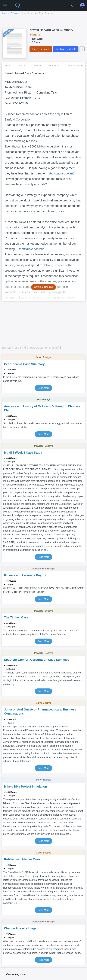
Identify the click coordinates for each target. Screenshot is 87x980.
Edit (22, 66)
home (4, 13)
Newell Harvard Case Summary (38, 13)
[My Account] (84, 5)
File (7, 66)
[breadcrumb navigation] (43, 13)
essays (15, 13)
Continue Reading (43, 287)
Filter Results (75, 66)
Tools (37, 66)
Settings (54, 66)
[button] (5, 4)
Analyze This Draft (66, 49)
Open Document (41, 49)
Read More (43, 388)
